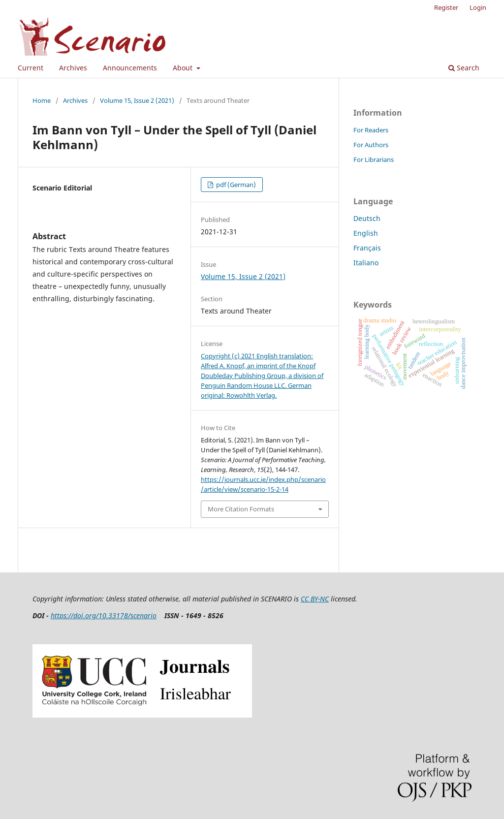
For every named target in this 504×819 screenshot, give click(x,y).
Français (367, 248)
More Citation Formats (241, 509)
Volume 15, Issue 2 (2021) (137, 100)
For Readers (371, 130)
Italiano (366, 263)
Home (42, 100)
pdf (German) (235, 185)
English (366, 233)
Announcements (130, 68)
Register (446, 7)
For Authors (371, 145)
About (184, 68)
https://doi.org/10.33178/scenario (104, 615)
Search (464, 68)
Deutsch (367, 218)
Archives (73, 68)
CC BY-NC (315, 599)
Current (31, 68)
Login (478, 7)
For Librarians (374, 159)
